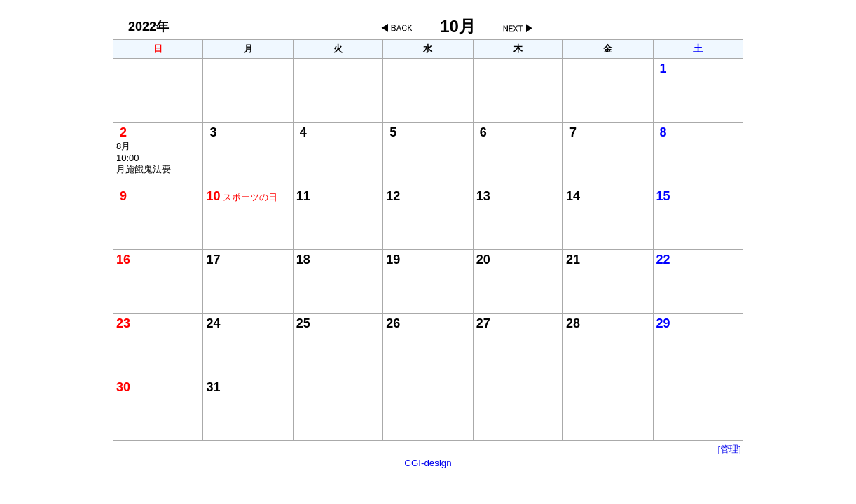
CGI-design (428, 463)
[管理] (730, 449)
